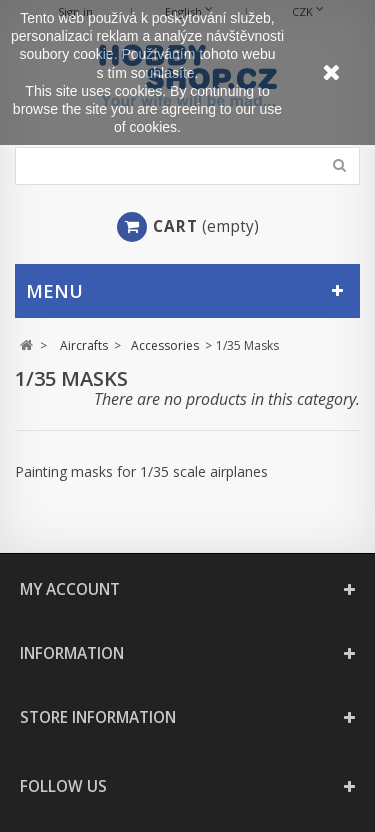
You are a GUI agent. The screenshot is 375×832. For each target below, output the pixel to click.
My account (70, 589)
